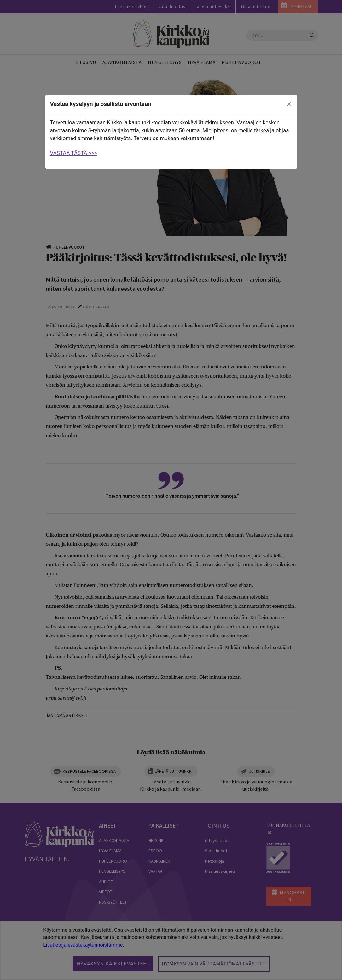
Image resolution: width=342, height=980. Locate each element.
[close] (289, 104)
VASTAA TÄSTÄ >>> (74, 153)
